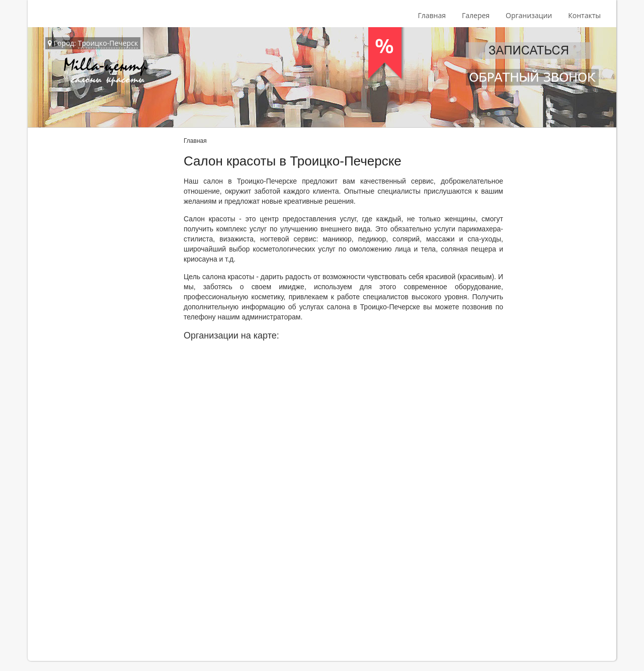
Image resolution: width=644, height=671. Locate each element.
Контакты (584, 15)
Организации (529, 15)
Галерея (476, 15)
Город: (93, 43)
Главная (432, 15)
